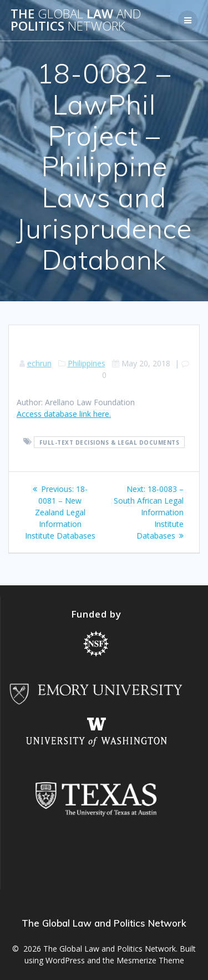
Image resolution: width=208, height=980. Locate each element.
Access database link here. (64, 414)
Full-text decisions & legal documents (110, 442)
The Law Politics (76, 20)
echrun (39, 363)
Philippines (87, 363)
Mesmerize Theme (150, 960)
